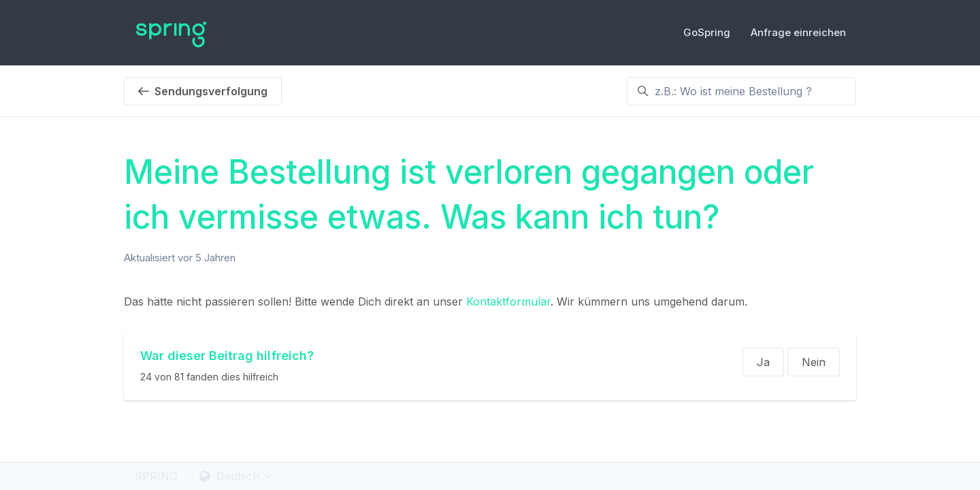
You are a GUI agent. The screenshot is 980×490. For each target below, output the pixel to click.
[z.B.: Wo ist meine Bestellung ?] (741, 91)
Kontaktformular (508, 301)
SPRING (156, 476)
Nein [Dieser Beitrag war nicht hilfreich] (814, 362)
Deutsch (236, 476)
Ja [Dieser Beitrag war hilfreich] (763, 362)
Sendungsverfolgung (203, 91)
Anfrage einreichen (798, 32)
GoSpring (707, 32)
